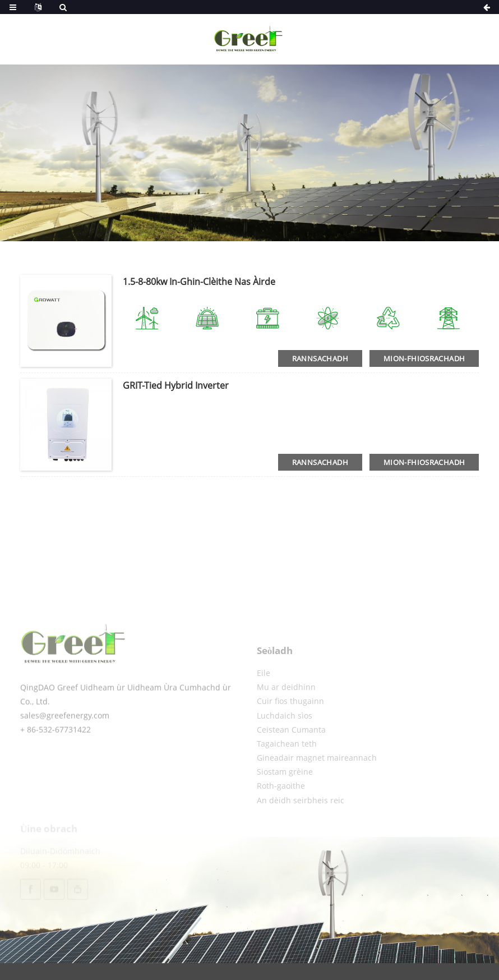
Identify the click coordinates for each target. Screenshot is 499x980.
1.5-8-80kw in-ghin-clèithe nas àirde (199, 282)
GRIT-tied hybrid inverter (176, 385)
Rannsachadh (320, 358)
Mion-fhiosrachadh (424, 358)
